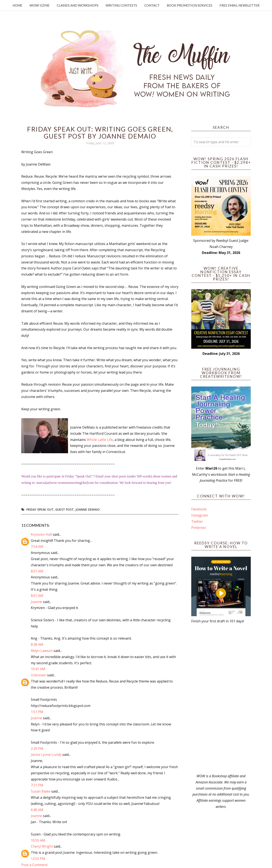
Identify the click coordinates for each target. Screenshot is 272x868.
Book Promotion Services (190, 5)
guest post (64, 509)
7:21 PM (37, 785)
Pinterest (199, 528)
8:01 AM (37, 571)
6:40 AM (37, 810)
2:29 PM (37, 749)
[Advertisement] (221, 699)
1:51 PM (37, 712)
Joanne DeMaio (88, 509)
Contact (152, 5)
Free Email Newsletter (239, 5)
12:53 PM (38, 859)
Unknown (39, 675)
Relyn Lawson (42, 651)
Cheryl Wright (42, 846)
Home (17, 5)
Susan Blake (41, 791)
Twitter (197, 521)
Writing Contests (121, 5)
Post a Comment (34, 865)
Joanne (36, 602)
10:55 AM (38, 840)
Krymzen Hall (41, 534)
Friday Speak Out (40, 509)
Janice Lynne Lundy (46, 755)
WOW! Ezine (40, 5)
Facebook (199, 509)
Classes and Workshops (78, 5)
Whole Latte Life (100, 440)
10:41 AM (38, 669)
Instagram (200, 515)
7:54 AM (37, 547)
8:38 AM (37, 644)
